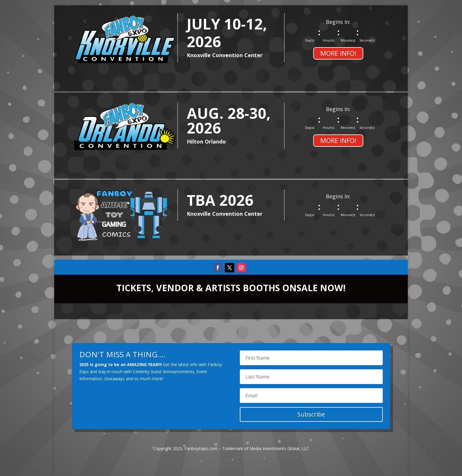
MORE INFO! (338, 53)
